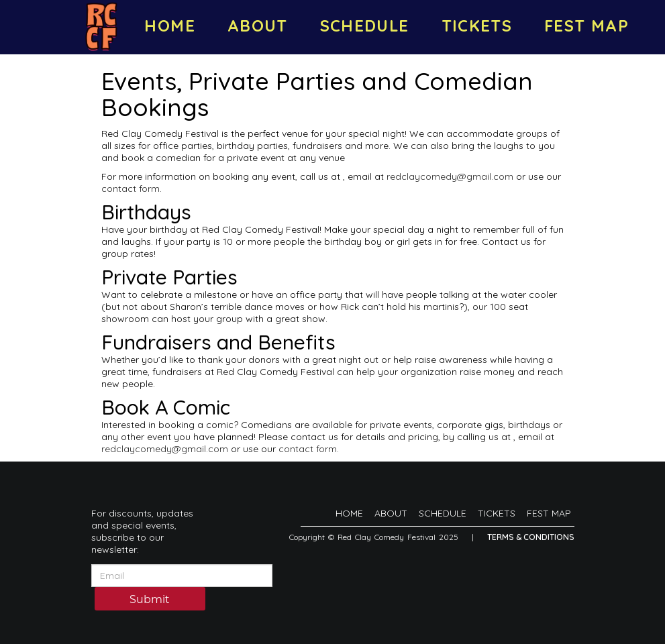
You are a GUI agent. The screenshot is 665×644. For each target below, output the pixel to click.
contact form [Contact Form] (131, 189)
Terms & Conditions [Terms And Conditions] (531, 537)
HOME (169, 25)
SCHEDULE (365, 25)
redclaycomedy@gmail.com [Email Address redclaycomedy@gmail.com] (450, 176)
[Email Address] (182, 576)
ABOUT (258, 25)
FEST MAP (586, 25)
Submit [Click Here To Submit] (150, 599)
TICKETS (477, 25)
